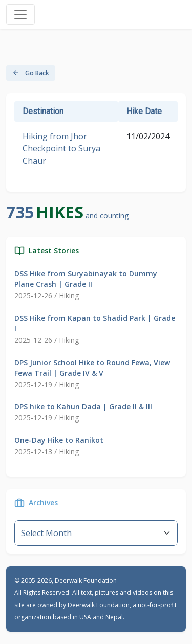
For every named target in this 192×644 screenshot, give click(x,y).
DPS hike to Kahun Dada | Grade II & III (83, 406)
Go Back (31, 73)
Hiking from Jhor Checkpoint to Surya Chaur (61, 148)
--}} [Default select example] (96, 533)
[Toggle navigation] (20, 14)
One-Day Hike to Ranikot (59, 440)
